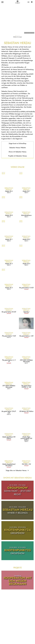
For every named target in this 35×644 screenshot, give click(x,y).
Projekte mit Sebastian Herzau (18, 156)
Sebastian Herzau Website (17, 148)
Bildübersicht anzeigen (18, 37)
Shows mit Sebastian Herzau (17, 152)
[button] (16, 36)
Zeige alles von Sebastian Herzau (17, 470)
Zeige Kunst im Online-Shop (17, 143)
